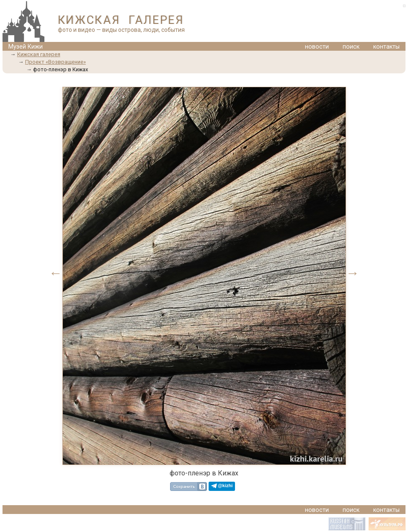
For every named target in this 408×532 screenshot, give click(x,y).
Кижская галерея (39, 54)
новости (317, 47)
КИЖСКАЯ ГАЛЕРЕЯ (121, 20)
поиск (351, 47)
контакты (386, 47)
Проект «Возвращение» (56, 62)
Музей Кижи (26, 47)
